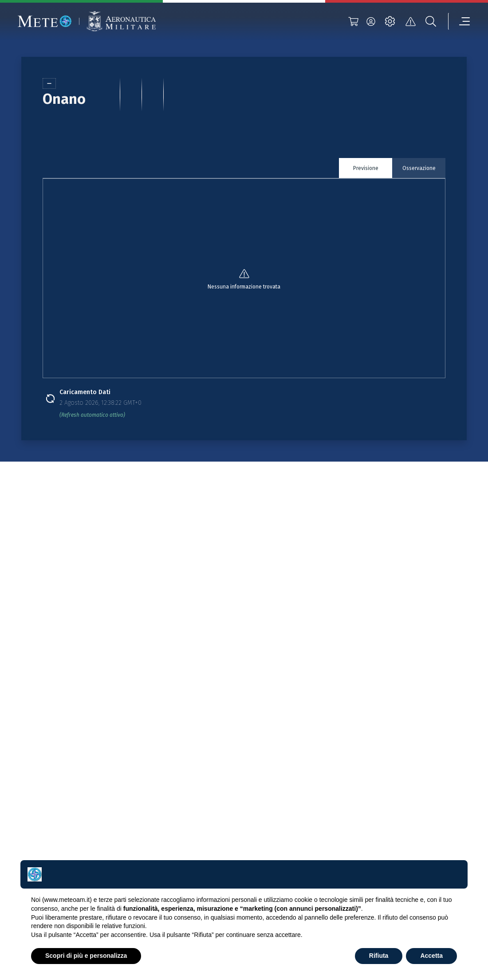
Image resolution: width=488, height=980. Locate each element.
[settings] (390, 21)
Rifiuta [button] (379, 956)
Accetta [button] (431, 956)
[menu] (459, 21)
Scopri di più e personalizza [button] (86, 956)
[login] (371, 21)
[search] (431, 21)
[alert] (410, 21)
